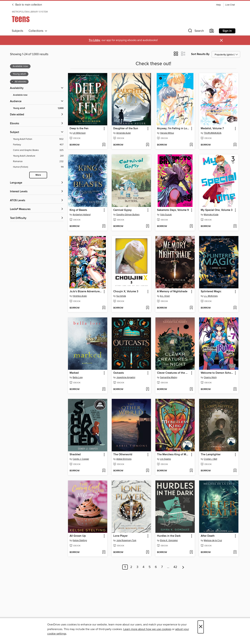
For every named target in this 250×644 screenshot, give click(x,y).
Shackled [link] (75, 455)
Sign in (227, 31)
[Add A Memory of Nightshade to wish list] (191, 308)
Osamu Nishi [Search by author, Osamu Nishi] (210, 377)
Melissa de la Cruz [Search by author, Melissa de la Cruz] (213, 540)
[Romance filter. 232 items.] (38, 161)
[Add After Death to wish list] (235, 552)
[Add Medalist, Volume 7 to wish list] (235, 145)
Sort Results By (200, 54)
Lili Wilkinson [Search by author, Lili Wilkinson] (79, 133)
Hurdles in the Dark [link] (169, 536)
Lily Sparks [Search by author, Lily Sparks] (166, 459)
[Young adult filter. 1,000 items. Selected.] (38, 108)
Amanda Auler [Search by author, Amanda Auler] (124, 133)
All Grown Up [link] (78, 536)
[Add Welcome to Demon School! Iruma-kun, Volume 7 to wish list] (235, 389)
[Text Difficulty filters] (37, 218)
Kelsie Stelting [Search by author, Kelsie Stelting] (80, 540)
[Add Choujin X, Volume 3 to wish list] (147, 308)
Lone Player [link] (120, 536)
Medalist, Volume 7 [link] (212, 129)
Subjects (17, 31)
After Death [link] (208, 536)
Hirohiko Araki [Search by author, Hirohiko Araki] (80, 296)
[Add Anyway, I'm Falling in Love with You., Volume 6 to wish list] (191, 145)
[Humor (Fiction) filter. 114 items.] (38, 167)
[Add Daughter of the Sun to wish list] (147, 145)
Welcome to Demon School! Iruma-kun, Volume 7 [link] (217, 373)
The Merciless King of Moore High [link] (173, 455)
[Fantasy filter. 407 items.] (38, 145)
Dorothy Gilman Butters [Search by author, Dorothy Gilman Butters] (128, 215)
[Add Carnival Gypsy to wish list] (147, 226)
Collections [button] (38, 31)
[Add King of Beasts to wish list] (104, 226)
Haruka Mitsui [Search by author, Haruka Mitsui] (167, 133)
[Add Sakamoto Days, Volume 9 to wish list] (191, 226)
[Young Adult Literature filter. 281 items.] (38, 156)
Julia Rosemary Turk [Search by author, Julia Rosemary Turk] (126, 540)
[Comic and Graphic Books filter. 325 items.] (38, 150)
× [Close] (201, 627)
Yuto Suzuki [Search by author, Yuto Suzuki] (166, 215)
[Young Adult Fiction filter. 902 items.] (38, 139)
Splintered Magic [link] (211, 292)
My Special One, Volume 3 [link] (217, 210)
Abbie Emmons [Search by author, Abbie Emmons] (124, 459)
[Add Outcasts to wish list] (147, 389)
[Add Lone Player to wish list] (147, 552)
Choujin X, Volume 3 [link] (126, 292)
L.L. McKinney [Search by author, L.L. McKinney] (211, 296)
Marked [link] (74, 373)
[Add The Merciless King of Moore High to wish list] (191, 471)
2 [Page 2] (131, 567)
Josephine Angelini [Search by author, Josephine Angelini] (126, 377)
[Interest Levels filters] (37, 192)
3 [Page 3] (137, 567)
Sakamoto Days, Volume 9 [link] (173, 210)
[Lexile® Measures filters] (37, 209)
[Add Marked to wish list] (104, 389)
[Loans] (212, 32)
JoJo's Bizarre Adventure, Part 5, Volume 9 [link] (86, 292)
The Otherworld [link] (123, 455)
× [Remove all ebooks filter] (12, 82)
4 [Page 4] (143, 567)
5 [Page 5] (150, 567)
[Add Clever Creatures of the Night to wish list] (191, 389)
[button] (196, 32)
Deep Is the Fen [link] (79, 129)
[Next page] (183, 567)
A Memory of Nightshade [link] (172, 292)
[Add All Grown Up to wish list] (104, 552)
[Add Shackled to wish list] (104, 471)
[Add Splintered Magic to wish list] (235, 308)
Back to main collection (27, 5)
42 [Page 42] (175, 567)
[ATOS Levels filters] (37, 201)
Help (218, 5)
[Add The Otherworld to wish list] (147, 471)
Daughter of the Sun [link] (126, 129)
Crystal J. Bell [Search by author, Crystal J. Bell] (210, 459)
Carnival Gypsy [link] (123, 210)
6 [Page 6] (156, 567)
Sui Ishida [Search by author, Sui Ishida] (121, 296)
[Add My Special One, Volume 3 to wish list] (235, 226)
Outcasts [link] (119, 373)
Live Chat (230, 5)
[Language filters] (37, 183)
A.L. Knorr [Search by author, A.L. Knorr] (165, 296)
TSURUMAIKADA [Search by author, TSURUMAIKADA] (213, 133)
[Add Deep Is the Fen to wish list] (104, 145)
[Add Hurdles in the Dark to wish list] (191, 552)
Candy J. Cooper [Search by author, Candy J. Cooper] (81, 459)
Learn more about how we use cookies (147, 629)
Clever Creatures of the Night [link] (173, 373)
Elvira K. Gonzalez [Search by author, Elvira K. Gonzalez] (169, 540)
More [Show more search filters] (38, 175)
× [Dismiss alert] (221, 40)
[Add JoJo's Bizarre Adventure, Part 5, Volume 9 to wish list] (104, 308)
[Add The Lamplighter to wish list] (235, 471)
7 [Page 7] (162, 567)
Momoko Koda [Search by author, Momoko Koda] (211, 215)
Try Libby (94, 40)
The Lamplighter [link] (211, 455)
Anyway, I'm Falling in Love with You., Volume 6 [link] (173, 129)
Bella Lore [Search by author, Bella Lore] (78, 377)
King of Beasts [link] (78, 210)
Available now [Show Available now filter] (20, 95)
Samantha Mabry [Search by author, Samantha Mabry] (169, 377)
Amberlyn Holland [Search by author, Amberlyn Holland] (82, 215)
